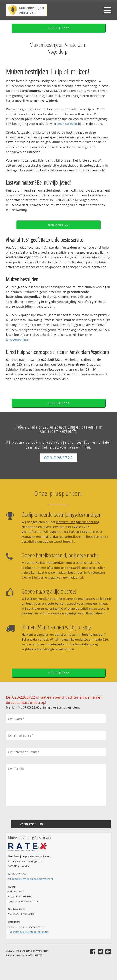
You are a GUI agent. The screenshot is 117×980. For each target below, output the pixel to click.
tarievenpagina (17, 339)
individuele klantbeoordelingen (29, 932)
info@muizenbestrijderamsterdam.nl (32, 879)
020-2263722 (59, 28)
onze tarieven (67, 124)
